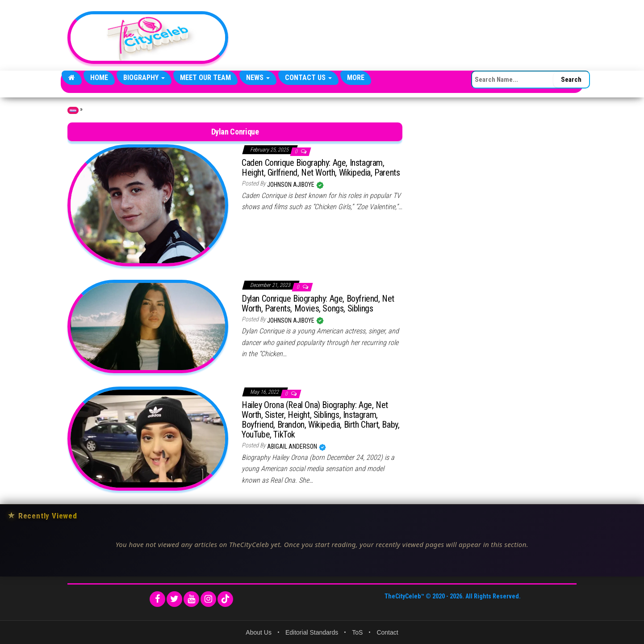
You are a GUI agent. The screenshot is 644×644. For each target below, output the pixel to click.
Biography (144, 78)
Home (99, 78)
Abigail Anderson (293, 446)
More (356, 78)
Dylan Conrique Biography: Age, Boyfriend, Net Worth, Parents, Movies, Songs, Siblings (318, 303)
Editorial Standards (312, 632)
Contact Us (308, 78)
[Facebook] (157, 599)
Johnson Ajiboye (291, 185)
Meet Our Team (205, 78)
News (258, 78)
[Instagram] (208, 599)
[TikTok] (225, 599)
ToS (357, 632)
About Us (259, 632)
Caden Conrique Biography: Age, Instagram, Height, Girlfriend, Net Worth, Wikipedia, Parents (321, 168)
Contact (387, 632)
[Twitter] (174, 599)
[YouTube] (191, 599)
